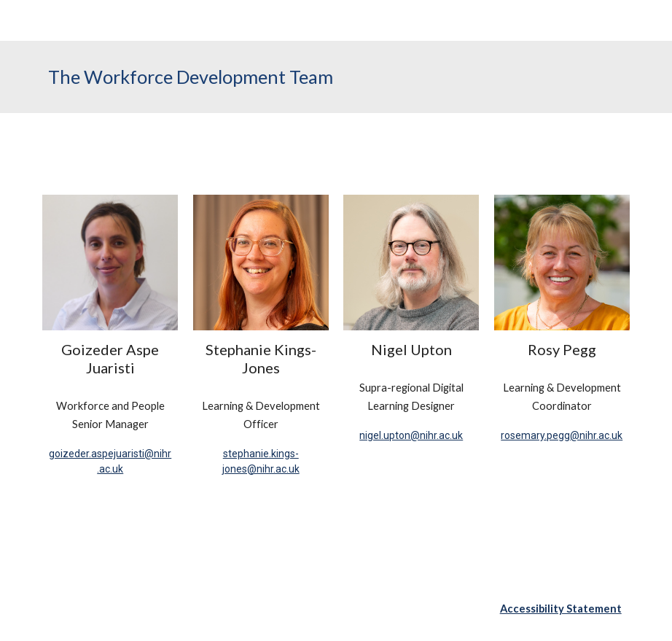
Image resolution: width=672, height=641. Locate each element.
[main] (336, 77)
